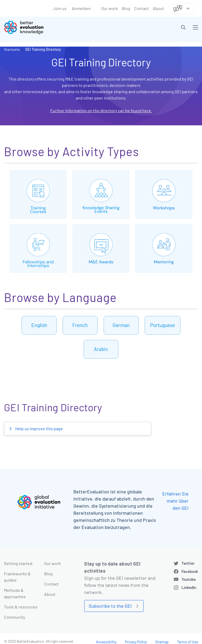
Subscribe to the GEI (110, 606)
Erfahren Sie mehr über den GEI (175, 501)
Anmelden (81, 8)
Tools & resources (21, 607)
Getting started (18, 563)
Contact (142, 8)
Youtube (189, 579)
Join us (60, 8)
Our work (110, 8)
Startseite (12, 49)
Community (14, 617)
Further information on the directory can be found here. (101, 110)
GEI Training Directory (43, 49)
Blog (126, 8)
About (158, 8)
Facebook (190, 571)
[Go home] (54, 27)
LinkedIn (189, 587)
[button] (183, 27)
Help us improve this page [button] (39, 428)
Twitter (188, 563)
